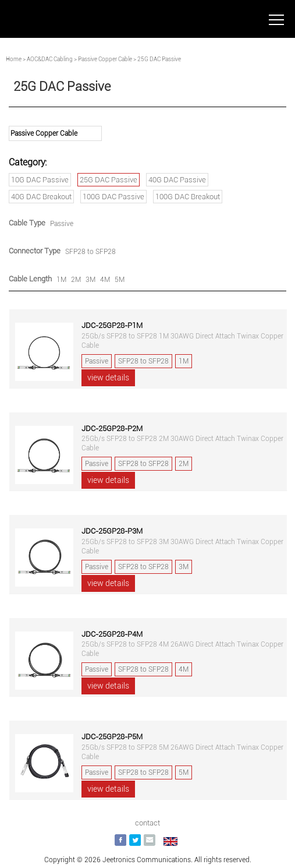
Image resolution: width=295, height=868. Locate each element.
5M (120, 280)
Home (14, 59)
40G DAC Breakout (41, 197)
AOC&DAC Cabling (50, 59)
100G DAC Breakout (188, 197)
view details (108, 377)
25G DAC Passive (109, 180)
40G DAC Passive (177, 180)
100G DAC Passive (113, 197)
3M (90, 280)
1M (61, 280)
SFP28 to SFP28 (90, 252)
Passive (62, 224)
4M (105, 280)
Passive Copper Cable (105, 59)
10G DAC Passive (40, 180)
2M (76, 280)
